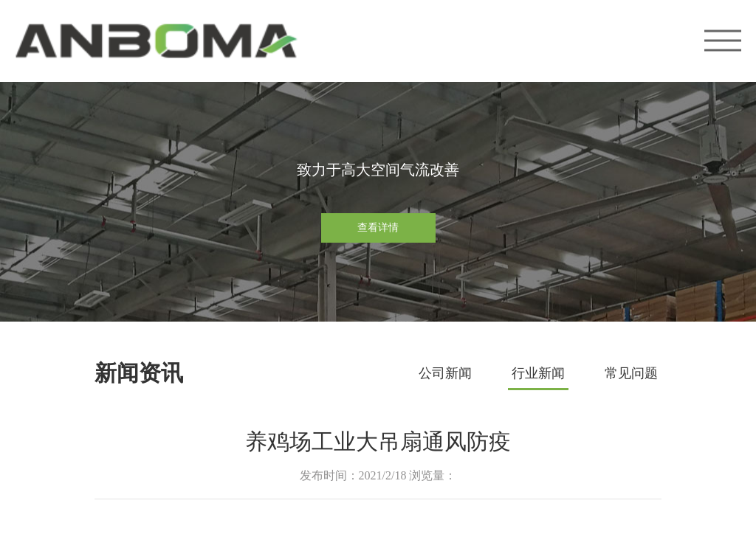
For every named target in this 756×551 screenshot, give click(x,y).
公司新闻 (445, 373)
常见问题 (631, 373)
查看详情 (378, 228)
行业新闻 (538, 373)
